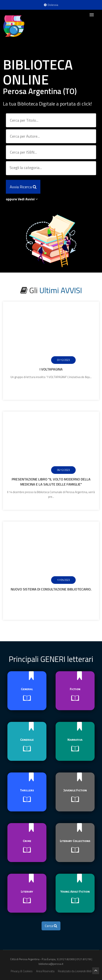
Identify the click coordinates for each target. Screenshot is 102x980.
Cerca (51, 926)
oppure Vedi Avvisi (22, 199)
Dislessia (51, 5)
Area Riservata (45, 971)
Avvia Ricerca (23, 185)
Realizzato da (75, 971)
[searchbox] (51, 168)
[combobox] (51, 168)
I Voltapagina (51, 369)
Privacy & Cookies (22, 971)
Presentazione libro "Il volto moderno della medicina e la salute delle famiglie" (51, 482)
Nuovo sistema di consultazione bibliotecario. (51, 589)
